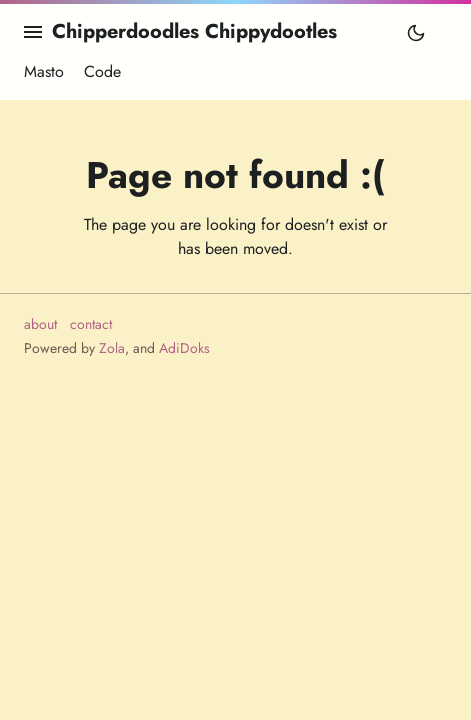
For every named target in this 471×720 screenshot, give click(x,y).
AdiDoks (184, 348)
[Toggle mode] (416, 32)
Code (102, 71)
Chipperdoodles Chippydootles (194, 31)
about (40, 324)
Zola (112, 348)
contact (91, 324)
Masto (44, 71)
